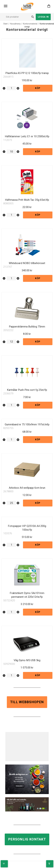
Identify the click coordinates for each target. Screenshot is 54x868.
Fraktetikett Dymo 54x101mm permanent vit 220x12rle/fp (27, 595)
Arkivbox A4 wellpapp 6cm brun (27, 488)
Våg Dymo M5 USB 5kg (27, 660)
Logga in (43, 17)
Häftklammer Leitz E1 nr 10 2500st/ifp (27, 136)
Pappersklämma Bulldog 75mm (27, 327)
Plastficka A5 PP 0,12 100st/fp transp (27, 73)
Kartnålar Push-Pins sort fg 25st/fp (27, 390)
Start (5, 24)
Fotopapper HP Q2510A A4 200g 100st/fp (27, 528)
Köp (38, 88)
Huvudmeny (15, 24)
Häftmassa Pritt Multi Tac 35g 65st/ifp (27, 200)
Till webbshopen (27, 702)
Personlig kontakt (27, 839)
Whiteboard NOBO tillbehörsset (27, 263)
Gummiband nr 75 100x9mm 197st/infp (27, 425)
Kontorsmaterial (30, 24)
